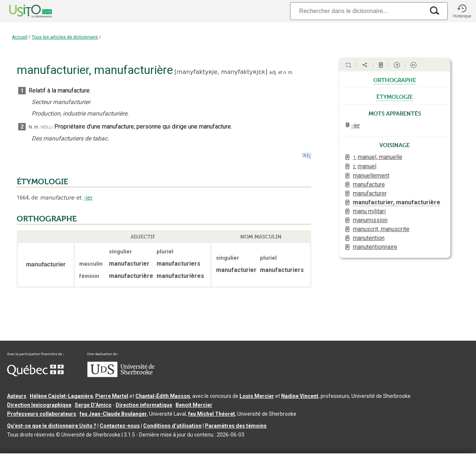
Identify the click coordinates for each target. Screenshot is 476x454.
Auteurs (17, 396)
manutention (369, 238)
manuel (365, 166)
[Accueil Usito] (22, 11)
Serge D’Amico (93, 405)
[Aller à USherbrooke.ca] (121, 375)
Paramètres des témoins (236, 426)
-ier (88, 198)
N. (31, 127)
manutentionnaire (375, 247)
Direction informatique (144, 405)
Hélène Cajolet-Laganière (61, 396)
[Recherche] (357, 11)
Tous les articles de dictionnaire (65, 37)
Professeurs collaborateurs (42, 414)
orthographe (395, 80)
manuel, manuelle (378, 157)
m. (291, 72)
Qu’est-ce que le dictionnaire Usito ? (52, 426)
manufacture (369, 184)
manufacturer (370, 193)
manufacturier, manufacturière (397, 202)
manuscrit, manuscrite (381, 229)
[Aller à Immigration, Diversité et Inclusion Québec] (35, 374)
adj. (273, 72)
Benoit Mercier (194, 405)
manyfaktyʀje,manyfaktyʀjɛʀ (221, 72)
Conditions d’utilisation (172, 426)
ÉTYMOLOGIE (42, 182)
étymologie (395, 96)
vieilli (47, 127)
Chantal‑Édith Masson (163, 396)
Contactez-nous (120, 426)
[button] (462, 11)
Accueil (20, 37)
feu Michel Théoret (212, 414)
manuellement (371, 176)
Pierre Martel (112, 396)
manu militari (369, 211)
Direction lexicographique (39, 405)
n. (285, 72)
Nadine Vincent (300, 396)
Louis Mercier (257, 396)
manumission (370, 220)
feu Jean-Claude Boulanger (113, 414)
